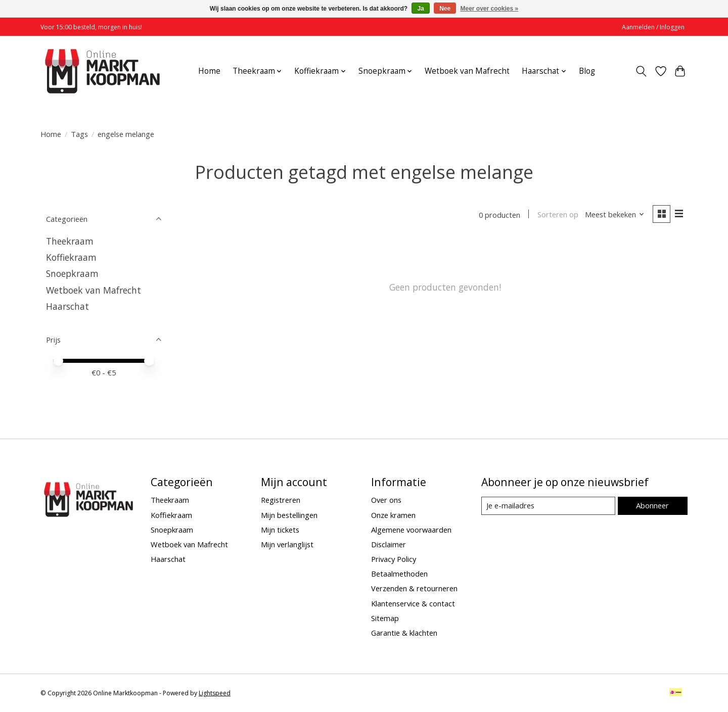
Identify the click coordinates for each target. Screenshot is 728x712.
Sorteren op (557, 215)
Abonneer (652, 505)
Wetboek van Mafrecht (467, 71)
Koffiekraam (71, 257)
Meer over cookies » (490, 9)
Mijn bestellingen (289, 515)
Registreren (281, 500)
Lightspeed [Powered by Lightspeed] (215, 693)
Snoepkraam (72, 273)
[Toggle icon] (641, 71)
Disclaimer (389, 544)
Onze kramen (393, 515)
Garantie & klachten (404, 633)
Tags (79, 134)
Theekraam (70, 241)
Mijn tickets (280, 530)
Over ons (386, 500)
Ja (420, 9)
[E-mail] (548, 506)
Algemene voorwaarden (411, 530)
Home (209, 71)
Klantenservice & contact (413, 603)
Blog (587, 71)
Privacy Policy (394, 559)
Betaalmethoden (399, 574)
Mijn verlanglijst (287, 544)
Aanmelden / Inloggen (653, 27)
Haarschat (67, 306)
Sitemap (385, 618)
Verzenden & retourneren (414, 588)
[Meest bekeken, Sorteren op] (615, 215)
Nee (445, 9)
